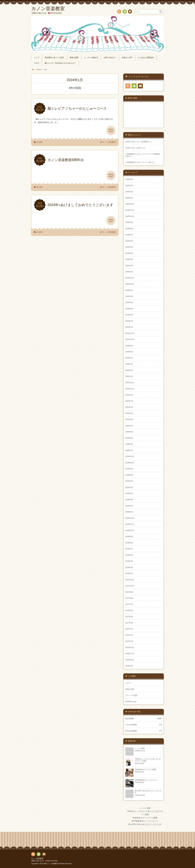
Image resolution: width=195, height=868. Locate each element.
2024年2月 (129, 321)
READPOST (111, 131)
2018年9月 (129, 537)
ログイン (129, 683)
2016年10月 (130, 660)
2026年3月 (129, 186)
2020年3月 (129, 444)
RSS (119, 12)
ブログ (36, 63)
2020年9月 (129, 432)
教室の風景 (74, 58)
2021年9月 (129, 395)
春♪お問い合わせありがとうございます (145, 824)
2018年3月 (129, 567)
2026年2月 (129, 192)
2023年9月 (129, 346)
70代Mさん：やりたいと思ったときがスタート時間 (145, 813)
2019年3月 (129, 500)
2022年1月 (129, 376)
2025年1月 (129, 272)
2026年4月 (129, 179)
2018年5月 (129, 555)
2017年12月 (130, 580)
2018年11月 (130, 524)
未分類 (39, 142)
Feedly (124, 12)
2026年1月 (129, 198)
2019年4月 (129, 493)
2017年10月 (130, 586)
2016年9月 (129, 666)
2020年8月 (129, 438)
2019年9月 (129, 469)
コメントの (131, 695)
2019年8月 (129, 475)
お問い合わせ (110, 58)
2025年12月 (130, 204)
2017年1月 (129, 641)
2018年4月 (129, 561)
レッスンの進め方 (91, 58)
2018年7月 (129, 549)
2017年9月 (129, 592)
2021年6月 (129, 407)
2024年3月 (129, 315)
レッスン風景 (145, 808)
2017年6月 (129, 610)
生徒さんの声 (127, 58)
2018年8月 (129, 543)
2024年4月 (129, 309)
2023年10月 (130, 339)
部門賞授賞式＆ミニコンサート (145, 821)
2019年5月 (129, 487)
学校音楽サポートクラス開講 (145, 818)
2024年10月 (130, 284)
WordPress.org (131, 702)
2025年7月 (129, 235)
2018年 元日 (130, 142)
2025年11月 (130, 210)
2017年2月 (129, 635)
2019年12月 (130, 456)
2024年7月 (129, 290)
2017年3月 (129, 629)
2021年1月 (129, 426)
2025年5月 (129, 247)
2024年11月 (130, 278)
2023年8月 (129, 352)
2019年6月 (129, 481)
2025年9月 (129, 222)
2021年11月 (130, 389)
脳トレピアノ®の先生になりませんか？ (60, 63)
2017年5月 (129, 617)
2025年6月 (129, 241)
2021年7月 (129, 401)
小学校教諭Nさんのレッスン (136, 154)
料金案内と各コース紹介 (55, 58)
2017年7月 (129, 604)
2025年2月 (129, 266)
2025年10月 (130, 216)
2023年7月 (129, 358)
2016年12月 (130, 647)
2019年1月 (129, 512)
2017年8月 (129, 598)
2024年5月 (129, 302)
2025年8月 (129, 229)
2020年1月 (129, 450)
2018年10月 (130, 530)
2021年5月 (129, 413)
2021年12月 (130, 383)
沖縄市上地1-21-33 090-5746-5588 (44, 861)
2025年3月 (129, 259)
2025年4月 (129, 253)
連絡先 (130, 12)
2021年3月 (129, 420)
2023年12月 (130, 333)
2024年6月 (129, 296)
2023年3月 (129, 364)
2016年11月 (130, 654)
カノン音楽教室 (109, 142)
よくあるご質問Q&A (146, 58)
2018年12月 (130, 518)
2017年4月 (129, 623)
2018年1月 (129, 574)
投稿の (130, 689)
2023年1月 (129, 370)
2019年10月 (130, 463)
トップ (37, 58)
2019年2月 (129, 506)
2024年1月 (129, 327)
